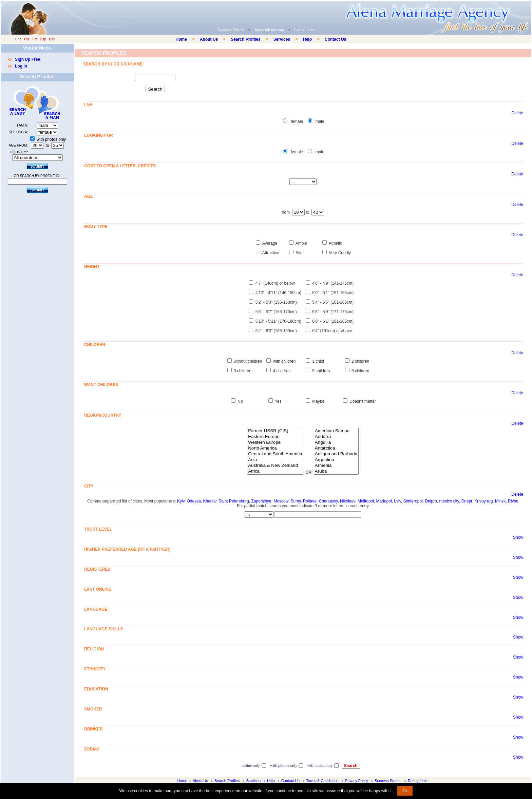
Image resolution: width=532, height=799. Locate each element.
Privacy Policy (357, 781)
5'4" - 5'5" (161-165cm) (333, 302)
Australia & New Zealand (275, 466)
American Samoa (336, 431)
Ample (301, 243)
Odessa (194, 501)
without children (248, 361)
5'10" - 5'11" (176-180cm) (278, 321)
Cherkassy (328, 501)
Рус (27, 39)
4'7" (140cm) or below (275, 283)
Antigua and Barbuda (336, 454)
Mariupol (384, 501)
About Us (209, 39)
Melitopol (366, 501)
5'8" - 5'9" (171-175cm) (333, 312)
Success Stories (231, 30)
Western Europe (275, 443)
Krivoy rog (483, 501)
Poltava (310, 501)
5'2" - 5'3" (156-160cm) (276, 302)
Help (307, 39)
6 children (360, 371)
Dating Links (304, 30)
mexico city (449, 501)
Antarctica (336, 448)
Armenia (336, 466)
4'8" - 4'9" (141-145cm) (333, 283)
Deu (52, 39)
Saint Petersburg (234, 501)
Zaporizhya (261, 501)
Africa (275, 471)
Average (270, 243)
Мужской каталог (270, 30)
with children (284, 361)
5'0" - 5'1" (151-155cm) (333, 293)
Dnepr (467, 501)
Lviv (397, 501)
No (240, 401)
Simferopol (413, 501)
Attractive (271, 253)
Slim (299, 253)
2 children (360, 361)
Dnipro (431, 501)
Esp (43, 39)
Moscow (281, 501)
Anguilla (336, 443)
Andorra (336, 437)
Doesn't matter (363, 401)
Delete (517, 113)
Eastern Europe (275, 437)
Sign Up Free (27, 59)
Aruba (336, 471)
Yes (278, 401)
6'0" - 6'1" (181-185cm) (333, 321)
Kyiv (181, 501)
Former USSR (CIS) (275, 431)
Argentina (336, 460)
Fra (35, 39)
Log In (21, 66)
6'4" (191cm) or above (332, 331)
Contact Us (335, 39)
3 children (243, 371)
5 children (321, 371)
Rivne (513, 501)
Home (181, 39)
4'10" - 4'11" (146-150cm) (278, 293)
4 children (282, 371)
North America (275, 448)
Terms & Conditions (322, 781)
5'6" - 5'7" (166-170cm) (276, 312)
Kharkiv (210, 501)
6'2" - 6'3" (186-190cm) (276, 331)
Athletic (335, 243)
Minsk (500, 501)
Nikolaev (348, 501)
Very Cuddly (340, 253)
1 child (318, 361)
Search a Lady (22, 102)
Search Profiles (245, 39)
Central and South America (275, 454)
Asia (275, 460)
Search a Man (51, 102)
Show (518, 537)
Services (282, 39)
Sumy (296, 501)
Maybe (318, 401)
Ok (405, 791)
